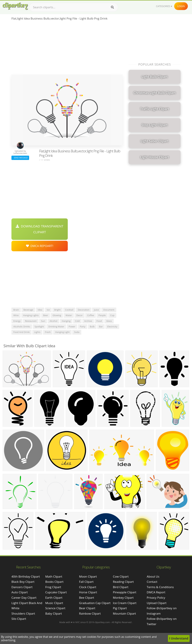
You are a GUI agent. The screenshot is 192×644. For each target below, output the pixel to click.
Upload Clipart (157, 603)
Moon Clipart (88, 576)
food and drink (21, 332)
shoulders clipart (23, 613)
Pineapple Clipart (125, 592)
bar (101, 326)
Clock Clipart (88, 587)
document (109, 310)
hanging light (62, 332)
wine (16, 315)
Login (181, 6)
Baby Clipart (54, 613)
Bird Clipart (121, 587)
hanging (66, 321)
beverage (28, 310)
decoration (84, 310)
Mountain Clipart (125, 613)
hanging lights (31, 315)
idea (40, 310)
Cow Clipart (121, 576)
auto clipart (20, 592)
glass (109, 321)
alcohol (53, 321)
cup (112, 315)
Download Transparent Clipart (40, 229)
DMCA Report (156, 592)
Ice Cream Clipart (125, 603)
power (72, 326)
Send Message (20, 158)
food (99, 321)
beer (46, 315)
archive (88, 321)
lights (37, 332)
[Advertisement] (67, 49)
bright (57, 310)
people (102, 315)
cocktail (69, 310)
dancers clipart (22, 587)
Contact (152, 582)
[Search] (112, 7)
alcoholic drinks (22, 326)
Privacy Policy (156, 598)
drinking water (56, 326)
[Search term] (74, 7)
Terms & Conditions (160, 587)
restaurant (31, 321)
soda (77, 332)
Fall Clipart (86, 582)
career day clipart (24, 598)
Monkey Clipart (123, 598)
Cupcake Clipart (56, 592)
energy (17, 321)
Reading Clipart (123, 582)
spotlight (39, 326)
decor (80, 315)
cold (77, 321)
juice (96, 310)
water (69, 315)
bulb (92, 326)
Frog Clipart (53, 587)
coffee (91, 315)
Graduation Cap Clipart (95, 603)
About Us (153, 576)
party (83, 326)
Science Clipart (55, 608)
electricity (112, 326)
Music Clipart (54, 603)
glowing (57, 315)
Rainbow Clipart (90, 613)
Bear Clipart (87, 608)
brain (16, 310)
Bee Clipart (87, 598)
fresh (48, 332)
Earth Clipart (54, 598)
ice (48, 310)
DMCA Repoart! (40, 246)
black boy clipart (23, 582)
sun (43, 321)
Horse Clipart (88, 592)
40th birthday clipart (26, 576)
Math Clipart (54, 576)
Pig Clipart (120, 608)
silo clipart (19, 619)
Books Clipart (54, 582)
